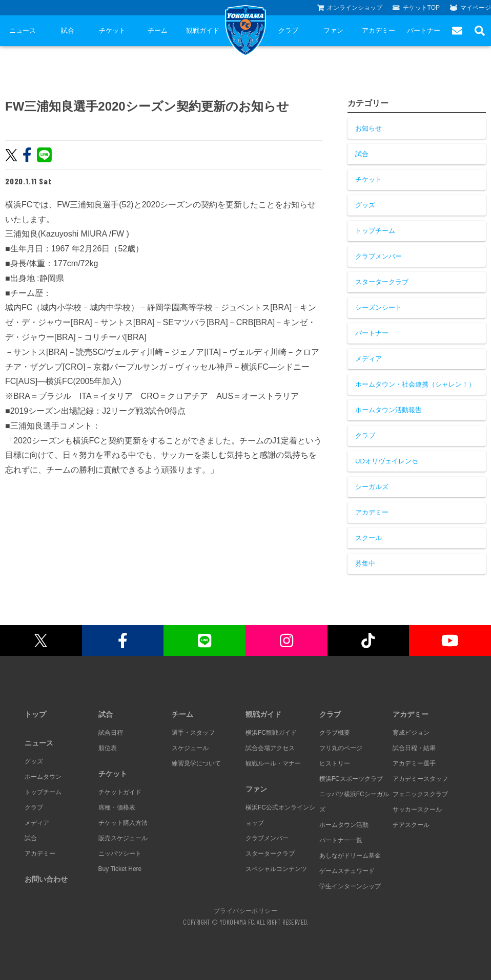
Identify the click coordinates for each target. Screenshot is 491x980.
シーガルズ (372, 487)
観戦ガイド (203, 30)
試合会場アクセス (270, 748)
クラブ (288, 30)
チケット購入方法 (123, 823)
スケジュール (190, 748)
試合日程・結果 (414, 748)
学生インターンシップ (350, 886)
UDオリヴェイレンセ (387, 461)
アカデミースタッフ (420, 779)
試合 (68, 30)
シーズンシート (379, 307)
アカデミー (379, 30)
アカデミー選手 (414, 763)
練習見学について (196, 763)
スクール (369, 538)
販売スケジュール (123, 838)
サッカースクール (417, 809)
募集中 (365, 563)
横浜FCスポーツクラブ (351, 779)
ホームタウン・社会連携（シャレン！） (415, 384)
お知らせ (369, 128)
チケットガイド (120, 792)
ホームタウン (43, 777)
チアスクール (411, 825)
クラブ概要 (335, 733)
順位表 (108, 748)
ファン (333, 30)
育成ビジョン (411, 733)
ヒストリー (335, 763)
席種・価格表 (117, 807)
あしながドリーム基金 (350, 856)
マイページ (470, 8)
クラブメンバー (379, 256)
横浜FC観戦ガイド (271, 733)
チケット (112, 30)
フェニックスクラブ (420, 794)
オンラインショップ (350, 8)
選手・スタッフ (193, 733)
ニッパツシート (120, 854)
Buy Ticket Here (120, 869)
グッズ (365, 205)
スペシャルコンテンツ (276, 869)
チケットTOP (416, 8)
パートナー (424, 30)
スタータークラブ (382, 282)
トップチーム (375, 231)
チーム (158, 30)
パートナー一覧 (341, 840)
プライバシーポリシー (245, 910)
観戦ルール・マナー (273, 763)
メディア (369, 359)
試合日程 (111, 733)
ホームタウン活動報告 (388, 410)
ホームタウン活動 (344, 825)
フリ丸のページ (341, 748)
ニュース (23, 30)
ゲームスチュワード (347, 871)
